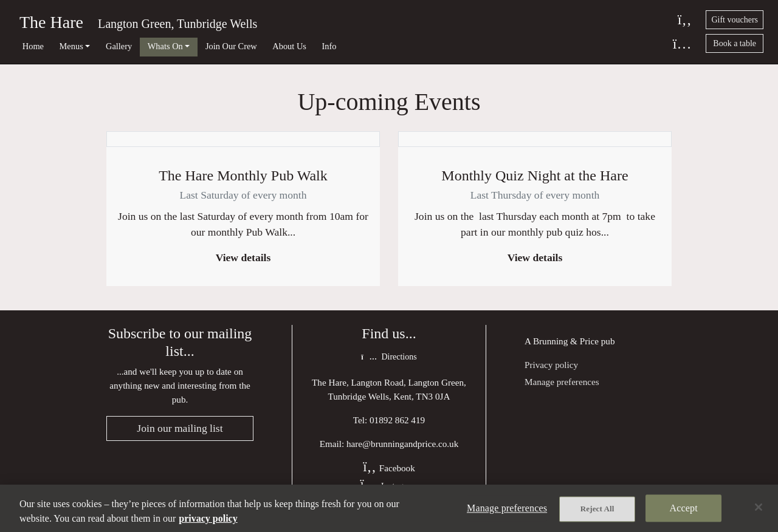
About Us (289, 46)
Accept (684, 508)
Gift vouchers (735, 20)
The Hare (51, 22)
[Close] (759, 507)
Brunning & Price (566, 341)
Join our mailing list (180, 428)
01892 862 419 (397, 420)
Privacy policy (551, 365)
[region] (389, 508)
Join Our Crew (231, 46)
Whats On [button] (165, 46)
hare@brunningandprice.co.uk (402, 444)
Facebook (389, 468)
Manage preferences (562, 382)
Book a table (735, 43)
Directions (389, 357)
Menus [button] (71, 46)
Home (33, 46)
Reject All (597, 509)
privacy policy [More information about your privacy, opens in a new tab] (208, 518)
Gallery (119, 46)
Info (329, 46)
